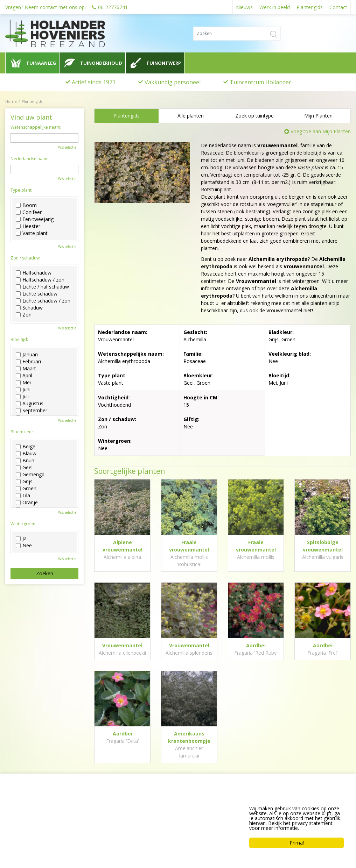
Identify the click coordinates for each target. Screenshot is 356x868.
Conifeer (29, 212)
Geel (24, 468)
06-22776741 (113, 7)
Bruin (25, 461)
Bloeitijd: (19, 340)
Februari (28, 362)
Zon (24, 315)
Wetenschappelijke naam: (36, 127)
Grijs (24, 482)
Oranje (27, 503)
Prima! (297, 843)
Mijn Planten (318, 116)
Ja (21, 539)
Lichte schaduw (37, 294)
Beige (26, 447)
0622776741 (25, 832)
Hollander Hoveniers (37, 806)
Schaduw (29, 308)
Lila (23, 496)
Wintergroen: (23, 524)
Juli (22, 397)
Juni (23, 390)
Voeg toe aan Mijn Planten (321, 131)
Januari (27, 355)
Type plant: (22, 190)
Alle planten (191, 116)
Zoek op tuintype (254, 116)
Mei (23, 383)
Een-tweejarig (35, 219)
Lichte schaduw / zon (43, 301)
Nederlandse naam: (30, 159)
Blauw (26, 454)
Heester (28, 226)
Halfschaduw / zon (40, 280)
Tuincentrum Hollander (260, 82)
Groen (26, 489)
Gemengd (30, 475)
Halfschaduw (34, 273)
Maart (26, 369)
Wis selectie (67, 147)
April (24, 376)
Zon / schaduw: (26, 258)
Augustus (30, 404)
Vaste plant (32, 233)
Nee (24, 546)
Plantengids (127, 116)
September (32, 411)
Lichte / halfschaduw (42, 287)
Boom (26, 205)
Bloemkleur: (22, 432)
